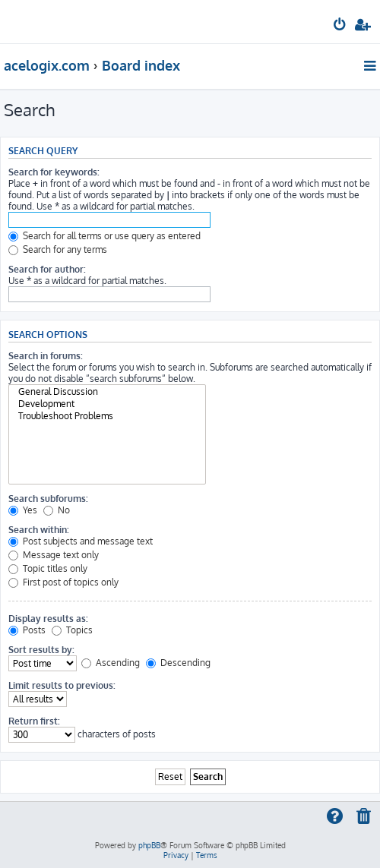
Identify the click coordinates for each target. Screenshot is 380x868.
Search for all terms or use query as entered (104, 236)
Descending (178, 663)
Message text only (54, 555)
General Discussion (107, 392)
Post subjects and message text (81, 541)
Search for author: (47, 269)
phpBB (149, 845)
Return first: (34, 721)
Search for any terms (58, 249)
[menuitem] (340, 27)
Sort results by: (41, 650)
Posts (27, 630)
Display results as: (48, 619)
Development (107, 404)
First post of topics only (63, 582)
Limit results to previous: (62, 685)
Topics (72, 630)
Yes (23, 510)
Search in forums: (46, 356)
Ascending (111, 663)
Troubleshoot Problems (107, 416)
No (57, 510)
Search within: (39, 530)
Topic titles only (48, 568)
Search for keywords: (54, 172)
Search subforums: (48, 499)
